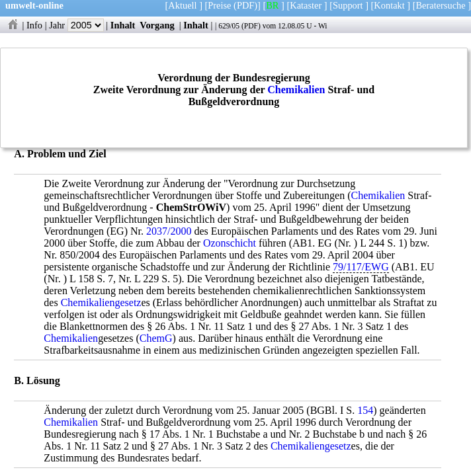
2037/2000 (169, 231)
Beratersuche (441, 5)
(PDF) (245, 5)
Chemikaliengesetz (101, 302)
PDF (251, 26)
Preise (219, 5)
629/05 (229, 26)
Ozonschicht (230, 243)
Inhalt (123, 25)
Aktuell (182, 5)
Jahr (76, 25)
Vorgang (157, 25)
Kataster (306, 5)
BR (272, 5)
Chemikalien (296, 90)
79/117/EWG (361, 267)
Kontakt (389, 5)
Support (348, 5)
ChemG (156, 338)
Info (34, 25)
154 (365, 410)
